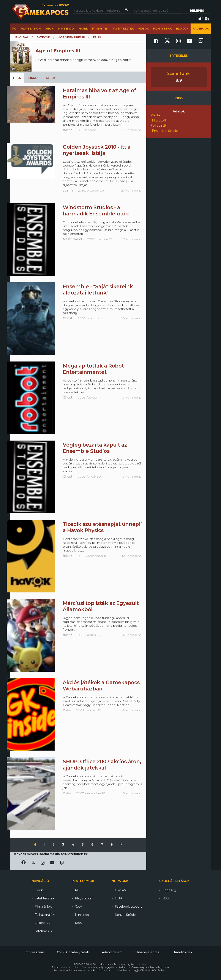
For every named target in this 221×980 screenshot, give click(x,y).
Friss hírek (100, 29)
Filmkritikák (162, 29)
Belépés (197, 11)
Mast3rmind (72, 239)
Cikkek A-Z (43, 923)
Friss (17, 78)
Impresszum (34, 952)
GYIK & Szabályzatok (73, 952)
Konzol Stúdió (125, 915)
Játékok (43, 37)
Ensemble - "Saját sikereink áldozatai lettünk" (98, 290)
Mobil (83, 29)
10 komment (131, 318)
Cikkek (33, 78)
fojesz (67, 130)
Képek (51, 78)
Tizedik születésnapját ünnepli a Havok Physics (102, 527)
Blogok (182, 29)
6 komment (132, 635)
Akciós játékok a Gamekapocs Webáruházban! (101, 686)
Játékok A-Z (44, 931)
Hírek (39, 890)
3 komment (132, 397)
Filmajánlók (43, 907)
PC (14, 29)
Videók (143, 29)
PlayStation (31, 29)
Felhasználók (44, 915)
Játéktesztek (123, 29)
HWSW (121, 890)
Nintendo (66, 29)
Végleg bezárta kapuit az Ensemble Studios (95, 448)
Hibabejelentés (147, 952)
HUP (118, 898)
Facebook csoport (128, 907)
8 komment (132, 710)
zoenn (68, 190)
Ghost (68, 318)
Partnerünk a (55, 5)
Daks (67, 710)
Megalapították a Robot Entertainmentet (93, 369)
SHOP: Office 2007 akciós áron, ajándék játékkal (102, 765)
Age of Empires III (72, 37)
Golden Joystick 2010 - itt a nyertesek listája (97, 150)
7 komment (132, 239)
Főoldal (22, 37)
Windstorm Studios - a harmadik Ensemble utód (96, 211)
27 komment (131, 130)
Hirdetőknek (182, 952)
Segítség (169, 890)
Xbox (49, 29)
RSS (166, 898)
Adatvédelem (112, 952)
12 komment (131, 556)
